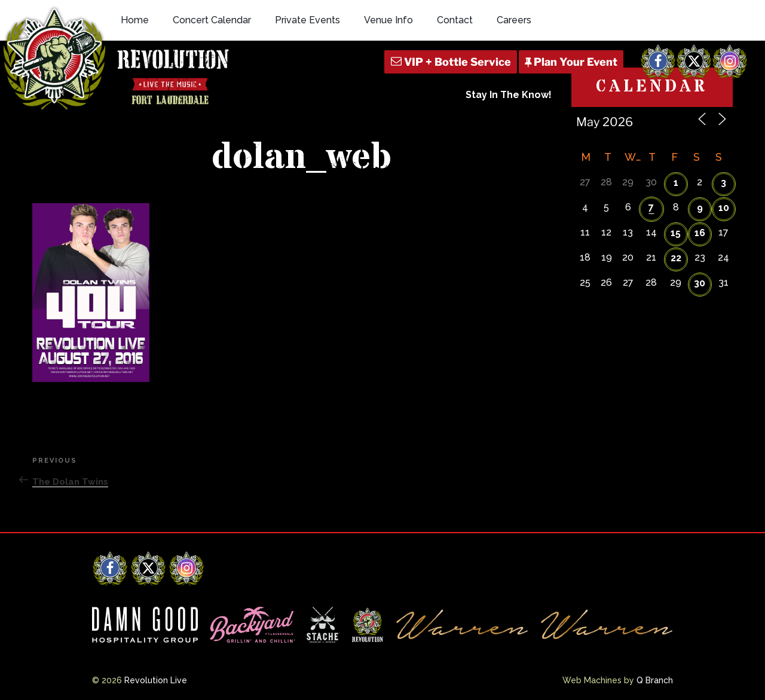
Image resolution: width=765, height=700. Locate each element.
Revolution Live (156, 680)
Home (135, 20)
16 (700, 233)
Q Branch (655, 680)
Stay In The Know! (509, 95)
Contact (455, 20)
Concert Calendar (212, 20)
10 (724, 208)
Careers (514, 20)
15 (676, 233)
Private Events (307, 20)
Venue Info (388, 20)
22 (676, 258)
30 (700, 283)
